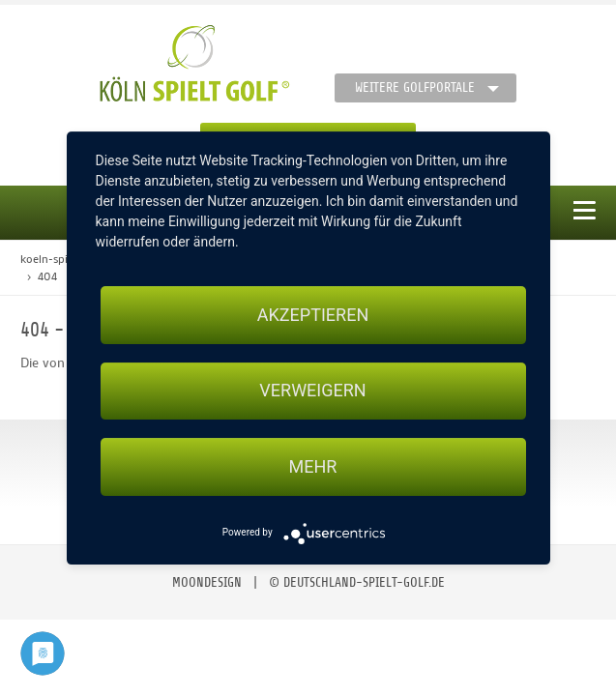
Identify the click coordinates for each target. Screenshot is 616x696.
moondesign (207, 582)
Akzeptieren (313, 315)
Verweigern (312, 391)
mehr (313, 466)
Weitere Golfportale (415, 87)
